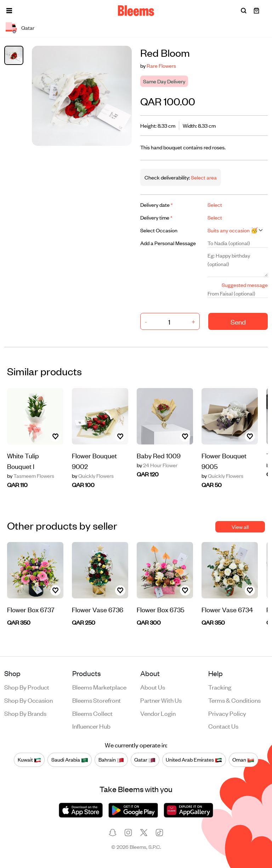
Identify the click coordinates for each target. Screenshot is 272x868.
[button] (9, 11)
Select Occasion (159, 230)
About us (153, 687)
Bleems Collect (92, 713)
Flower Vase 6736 (98, 609)
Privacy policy (227, 713)
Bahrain (111, 759)
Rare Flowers (161, 65)
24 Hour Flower (157, 465)
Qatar (145, 759)
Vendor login (158, 713)
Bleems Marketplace (99, 687)
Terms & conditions (234, 700)
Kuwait (29, 759)
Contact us (223, 726)
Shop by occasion (29, 700)
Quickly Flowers (93, 476)
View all (240, 527)
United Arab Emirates (194, 759)
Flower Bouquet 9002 (94, 461)
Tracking (220, 687)
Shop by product (27, 687)
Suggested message (245, 285)
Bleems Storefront (97, 700)
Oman (243, 759)
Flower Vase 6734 (227, 609)
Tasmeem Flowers (31, 476)
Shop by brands (25, 713)
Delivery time (156, 217)
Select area (203, 177)
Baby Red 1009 (159, 455)
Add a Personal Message (168, 243)
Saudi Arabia (70, 759)
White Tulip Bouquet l (23, 461)
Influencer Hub (91, 726)
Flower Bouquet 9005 (224, 461)
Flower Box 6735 (161, 609)
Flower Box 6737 (31, 609)
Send (238, 322)
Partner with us (161, 700)
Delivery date (157, 204)
